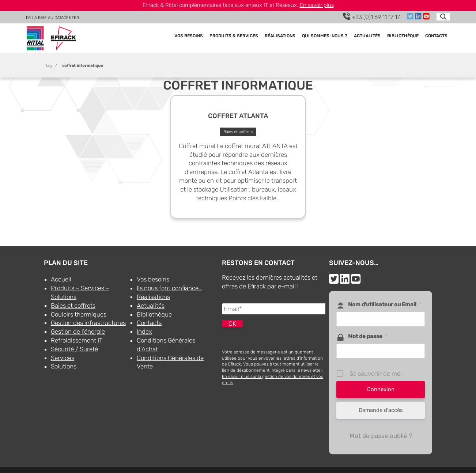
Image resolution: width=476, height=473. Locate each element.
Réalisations (280, 37)
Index (144, 332)
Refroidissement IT (77, 340)
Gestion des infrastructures (88, 323)
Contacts (436, 37)
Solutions (64, 366)
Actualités (367, 37)
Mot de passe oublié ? (381, 436)
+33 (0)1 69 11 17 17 (371, 17)
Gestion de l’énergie (78, 332)
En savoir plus (317, 5)
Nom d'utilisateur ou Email (385, 304)
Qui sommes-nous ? (325, 37)
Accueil (61, 279)
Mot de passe (368, 336)
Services (63, 358)
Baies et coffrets (73, 306)
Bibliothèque (403, 37)
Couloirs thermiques (79, 314)
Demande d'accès (381, 410)
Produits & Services (234, 37)
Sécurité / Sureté (74, 349)
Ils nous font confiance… (169, 288)
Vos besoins (189, 37)
